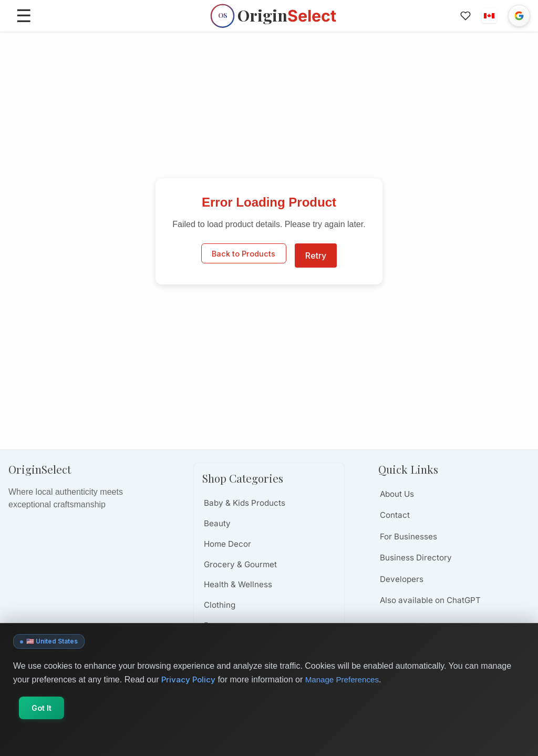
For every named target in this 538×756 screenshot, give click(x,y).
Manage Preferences (346, 710)
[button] (489, 16)
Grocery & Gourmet (240, 564)
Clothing (220, 605)
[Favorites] (465, 16)
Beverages (224, 625)
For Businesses (408, 537)
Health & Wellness (238, 584)
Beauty (217, 523)
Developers (402, 579)
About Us (397, 494)
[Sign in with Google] (519, 16)
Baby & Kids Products (245, 503)
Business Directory (416, 558)
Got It (46, 738)
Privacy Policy (189, 710)
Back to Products (244, 255)
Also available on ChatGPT (430, 600)
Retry (316, 256)
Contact (395, 515)
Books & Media (232, 646)
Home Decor (227, 544)
